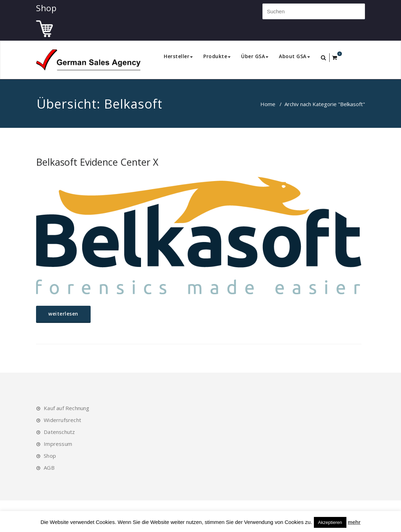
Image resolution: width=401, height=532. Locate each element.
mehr (354, 522)
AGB (49, 468)
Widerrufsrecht (62, 420)
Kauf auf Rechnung (66, 408)
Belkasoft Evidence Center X (97, 162)
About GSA (294, 56)
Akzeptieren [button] (330, 522)
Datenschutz (59, 432)
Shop (50, 456)
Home (268, 104)
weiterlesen (63, 314)
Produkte (217, 56)
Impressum (58, 444)
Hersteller (178, 56)
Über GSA (255, 56)
